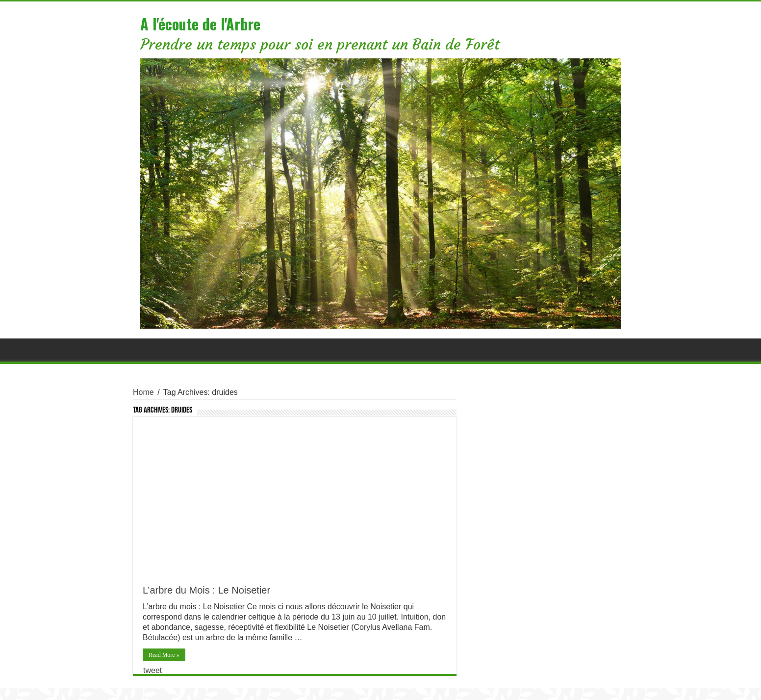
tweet (152, 670)
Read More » (164, 655)
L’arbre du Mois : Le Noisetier (206, 590)
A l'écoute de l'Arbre (200, 24)
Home (143, 392)
